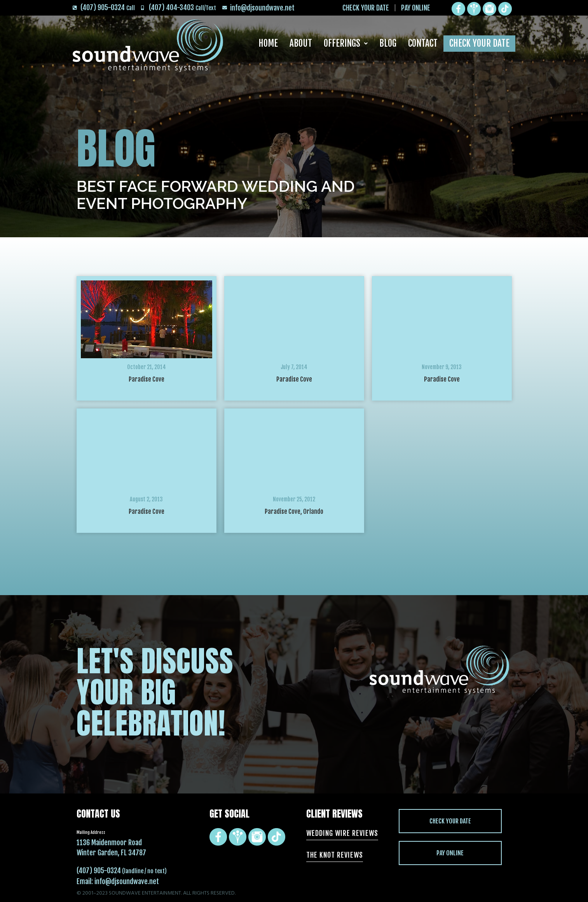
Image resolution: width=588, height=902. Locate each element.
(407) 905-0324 (99, 870)
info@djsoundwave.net (127, 881)
